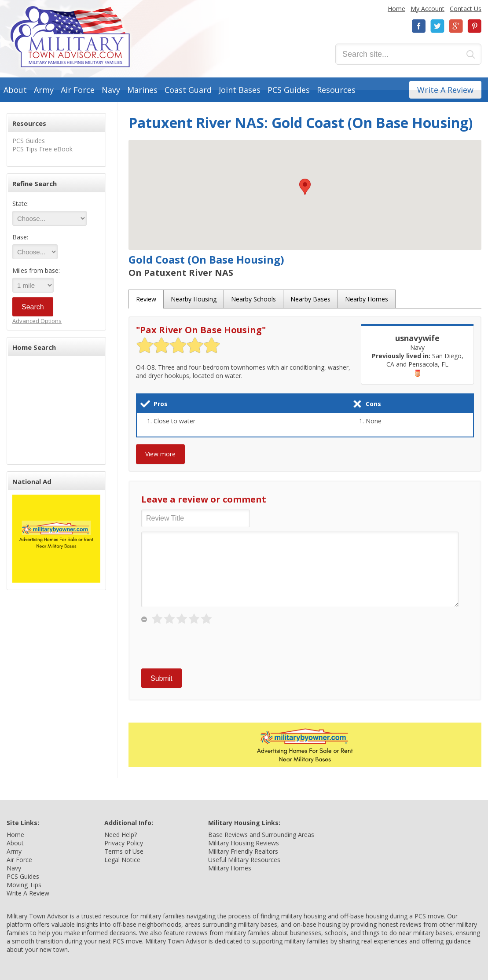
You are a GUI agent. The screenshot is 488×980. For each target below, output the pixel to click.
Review (146, 299)
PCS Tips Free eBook (42, 149)
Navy (111, 90)
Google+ (456, 26)
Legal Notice (122, 860)
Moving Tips (24, 885)
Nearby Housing (194, 299)
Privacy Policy (124, 843)
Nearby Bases (310, 299)
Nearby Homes (367, 299)
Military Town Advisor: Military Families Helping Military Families (70, 37)
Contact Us (466, 9)
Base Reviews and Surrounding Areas (261, 835)
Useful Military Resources (244, 860)
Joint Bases (240, 90)
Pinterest (474, 26)
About (15, 90)
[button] (305, 187)
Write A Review (445, 90)
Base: (20, 237)
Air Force (78, 90)
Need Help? (121, 835)
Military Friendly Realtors (243, 851)
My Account (427, 9)
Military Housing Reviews (244, 843)
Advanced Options (37, 321)
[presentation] (208, 647)
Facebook (419, 26)
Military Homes (230, 868)
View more (160, 454)
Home (396, 9)
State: (20, 204)
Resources (336, 90)
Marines (142, 90)
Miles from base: (36, 270)
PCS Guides (289, 90)
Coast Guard (188, 90)
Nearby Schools (253, 299)
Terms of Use (124, 851)
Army (44, 90)
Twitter (437, 26)
